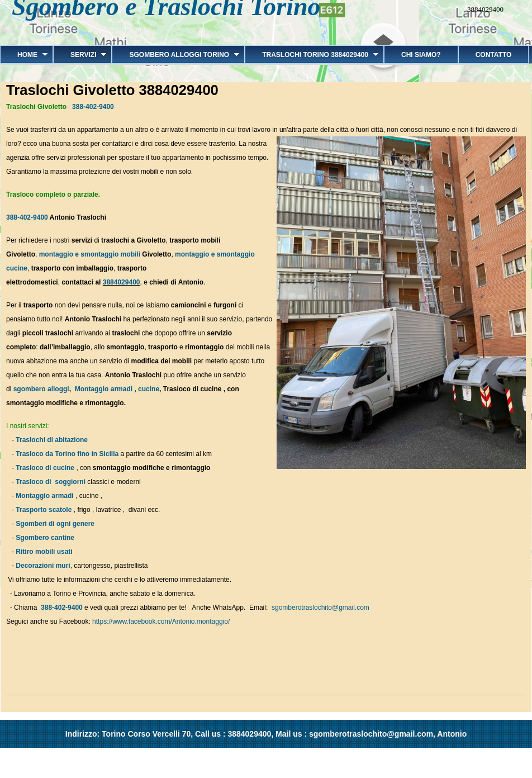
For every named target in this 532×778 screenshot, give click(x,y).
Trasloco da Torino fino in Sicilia (67, 454)
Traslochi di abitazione (53, 440)
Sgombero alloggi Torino (175, 55)
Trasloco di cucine (45, 468)
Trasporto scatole (44, 510)
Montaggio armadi (44, 496)
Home (24, 55)
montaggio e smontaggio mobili (90, 254)
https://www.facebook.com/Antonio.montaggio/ (161, 622)
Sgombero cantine (45, 538)
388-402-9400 (93, 107)
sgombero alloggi (41, 389)
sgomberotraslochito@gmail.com (320, 608)
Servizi (80, 55)
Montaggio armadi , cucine (117, 389)
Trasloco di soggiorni (51, 482)
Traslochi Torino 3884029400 (312, 55)
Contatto (494, 55)
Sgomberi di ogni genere (55, 524)
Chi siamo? (421, 55)
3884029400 (122, 282)
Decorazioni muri (43, 566)
